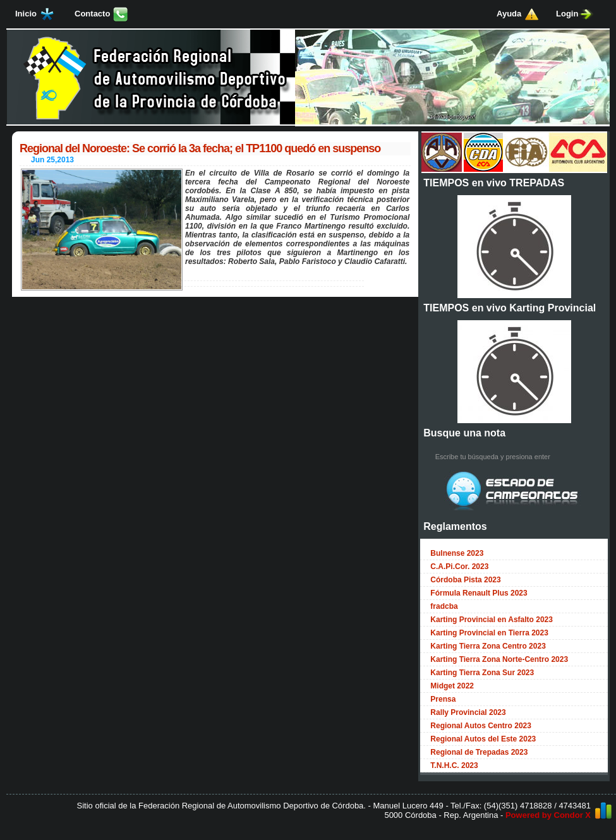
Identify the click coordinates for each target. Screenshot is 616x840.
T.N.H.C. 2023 (454, 765)
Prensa (443, 699)
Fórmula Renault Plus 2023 (479, 593)
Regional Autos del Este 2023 (483, 739)
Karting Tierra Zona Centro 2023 (488, 646)
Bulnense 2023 (457, 553)
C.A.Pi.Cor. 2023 (459, 567)
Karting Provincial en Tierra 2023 (489, 633)
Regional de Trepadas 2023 (479, 752)
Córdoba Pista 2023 (465, 580)
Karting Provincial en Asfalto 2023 (492, 620)
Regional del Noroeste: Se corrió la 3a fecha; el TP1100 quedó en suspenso (200, 148)
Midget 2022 (452, 686)
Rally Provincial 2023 (468, 712)
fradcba (444, 606)
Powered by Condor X (548, 815)
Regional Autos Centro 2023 (481, 726)
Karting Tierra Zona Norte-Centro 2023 (499, 659)
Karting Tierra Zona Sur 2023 (482, 673)
